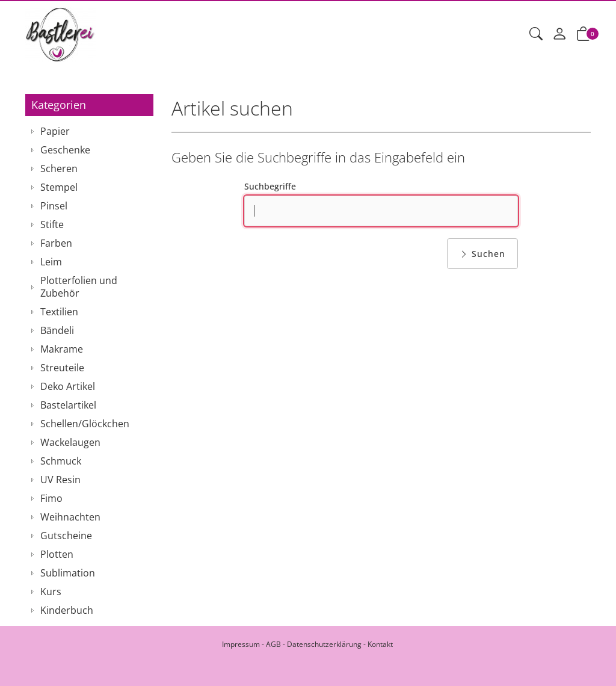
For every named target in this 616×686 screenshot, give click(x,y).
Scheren (59, 168)
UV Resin (60, 480)
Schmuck (61, 461)
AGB (273, 644)
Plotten (57, 554)
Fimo (51, 498)
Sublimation (68, 573)
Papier (55, 131)
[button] (536, 34)
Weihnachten (70, 517)
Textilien (59, 312)
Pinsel (54, 206)
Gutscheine (66, 536)
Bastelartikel (68, 405)
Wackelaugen (70, 442)
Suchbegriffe (270, 186)
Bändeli (57, 330)
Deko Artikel (68, 386)
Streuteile (62, 368)
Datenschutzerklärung (324, 644)
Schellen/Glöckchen (85, 424)
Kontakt (380, 644)
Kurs (51, 592)
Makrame (62, 349)
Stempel (59, 187)
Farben (56, 243)
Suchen (482, 254)
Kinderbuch (67, 610)
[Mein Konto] (559, 34)
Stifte (52, 224)
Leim (51, 262)
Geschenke (65, 150)
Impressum (241, 644)
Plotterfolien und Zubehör (79, 287)
